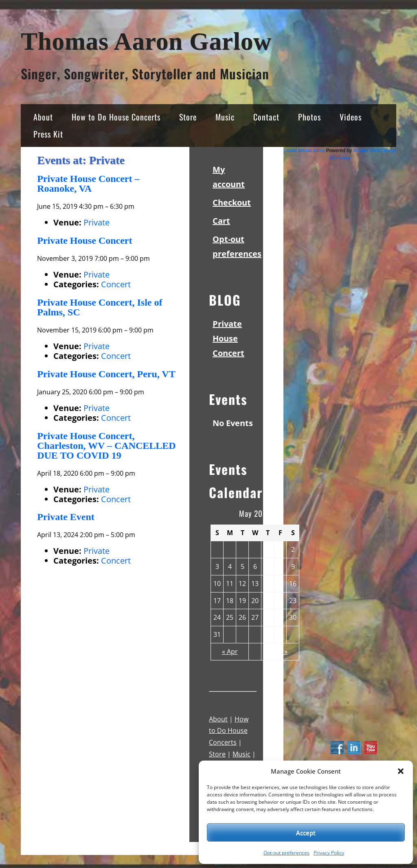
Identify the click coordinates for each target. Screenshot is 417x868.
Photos (309, 117)
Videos (351, 117)
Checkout (232, 202)
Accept (306, 833)
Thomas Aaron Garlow (146, 41)
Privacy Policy (329, 853)
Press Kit (48, 134)
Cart (221, 221)
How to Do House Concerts (116, 117)
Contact (266, 117)
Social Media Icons (304, 151)
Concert (116, 284)
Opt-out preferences (286, 853)
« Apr (230, 652)
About (43, 117)
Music (225, 117)
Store (188, 117)
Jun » (280, 652)
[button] (401, 771)
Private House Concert (228, 338)
